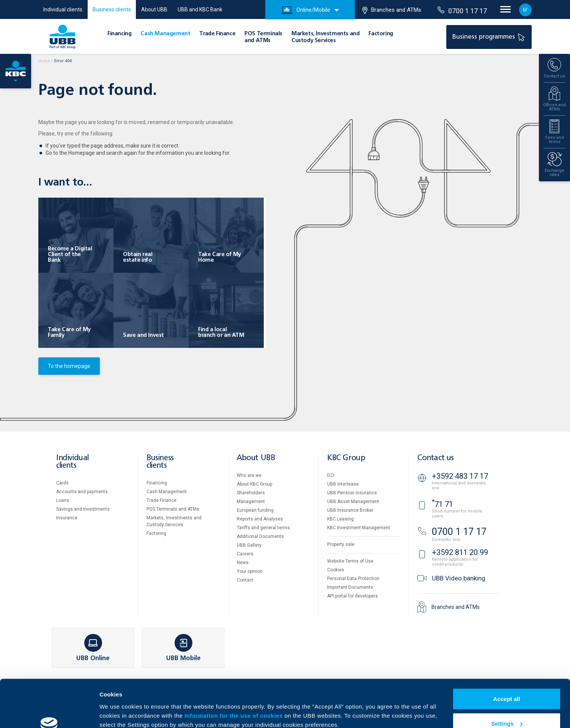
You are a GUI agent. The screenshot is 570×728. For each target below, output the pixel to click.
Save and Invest (143, 335)
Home (44, 61)
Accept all (507, 658)
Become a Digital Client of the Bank (70, 255)
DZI (331, 475)
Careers (245, 554)
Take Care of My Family (69, 333)
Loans (63, 500)
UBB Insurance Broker (350, 510)
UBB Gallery (249, 545)
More (106, 705)
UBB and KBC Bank (200, 9)
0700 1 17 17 (462, 11)
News (243, 563)
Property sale (341, 544)
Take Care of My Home (220, 257)
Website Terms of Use (350, 561)
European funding (255, 510)
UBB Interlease (343, 484)
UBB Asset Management (353, 502)
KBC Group (346, 458)
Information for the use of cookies (234, 675)
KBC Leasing (340, 519)
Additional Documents (260, 536)
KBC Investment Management (359, 528)
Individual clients (63, 9)
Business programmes (490, 37)
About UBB (154, 9)
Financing (119, 34)
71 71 (442, 504)
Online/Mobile (305, 10)
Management (251, 502)
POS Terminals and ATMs (173, 509)
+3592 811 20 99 (460, 552)
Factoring (381, 34)
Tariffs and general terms (263, 528)
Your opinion (250, 571)
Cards (62, 483)
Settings (507, 683)
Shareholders (251, 493)
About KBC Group (254, 484)
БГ (525, 10)
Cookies (336, 570)
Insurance (67, 518)
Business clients (112, 9)
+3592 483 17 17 (460, 476)
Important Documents (350, 587)
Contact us (436, 458)
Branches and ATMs (392, 10)
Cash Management (165, 34)
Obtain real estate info (138, 257)
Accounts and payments (82, 492)
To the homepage (69, 366)
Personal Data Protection (353, 579)
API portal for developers (353, 596)
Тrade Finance (217, 34)
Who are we (249, 475)
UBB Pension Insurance (352, 493)
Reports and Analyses (260, 519)
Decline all (507, 708)
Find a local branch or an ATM (221, 333)
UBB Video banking (459, 578)
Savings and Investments (83, 509)
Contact (245, 580)
